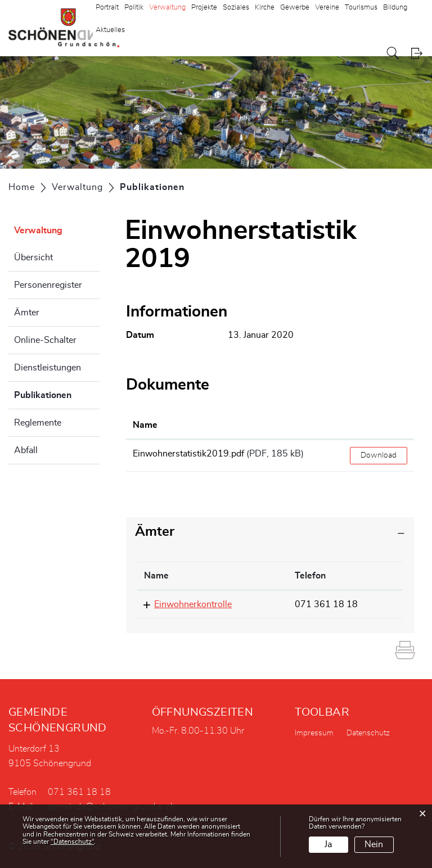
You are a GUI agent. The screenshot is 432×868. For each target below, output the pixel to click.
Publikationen (57, 394)
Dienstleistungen (48, 368)
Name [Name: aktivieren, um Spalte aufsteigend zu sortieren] (145, 425)
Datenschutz (368, 733)
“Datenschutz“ (72, 842)
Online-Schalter (45, 340)
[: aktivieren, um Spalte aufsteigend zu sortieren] (379, 426)
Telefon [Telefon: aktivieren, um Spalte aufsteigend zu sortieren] (310, 576)
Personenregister (48, 285)
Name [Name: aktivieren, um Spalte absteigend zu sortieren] (156, 576)
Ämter (27, 313)
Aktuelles (110, 30)
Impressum (314, 733)
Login (417, 53)
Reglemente (38, 423)
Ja (328, 844)
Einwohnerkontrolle (193, 604)
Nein (374, 844)
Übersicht (33, 257)
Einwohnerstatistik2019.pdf (188, 454)
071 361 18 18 (326, 604)
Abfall (26, 450)
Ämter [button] (155, 532)
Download (379, 455)
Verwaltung (38, 230)
